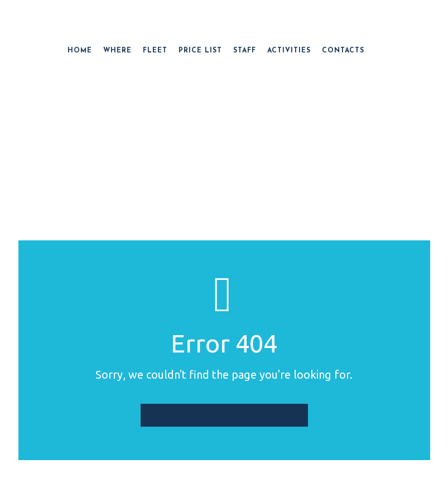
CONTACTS (343, 51)
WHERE (117, 51)
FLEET (155, 51)
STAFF (245, 51)
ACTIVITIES (289, 51)
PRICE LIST (200, 51)
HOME (80, 51)
